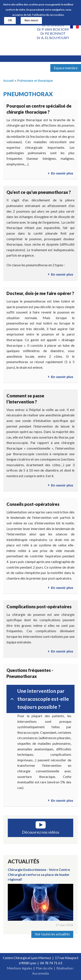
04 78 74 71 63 (51, 963)
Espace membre (66, 68)
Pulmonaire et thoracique (35, 81)
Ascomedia (40, 973)
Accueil (8, 81)
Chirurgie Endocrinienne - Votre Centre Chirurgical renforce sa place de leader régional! (39, 874)
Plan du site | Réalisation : (55, 968)
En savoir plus (62, 173)
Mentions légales (20, 968)
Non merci (31, 20)
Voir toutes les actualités (52, 934)
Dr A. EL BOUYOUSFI (53, 38)
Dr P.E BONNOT (53, 33)
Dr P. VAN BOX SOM (53, 29)
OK (10, 20)
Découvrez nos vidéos (41, 832)
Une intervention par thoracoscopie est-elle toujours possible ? (39, 699)
